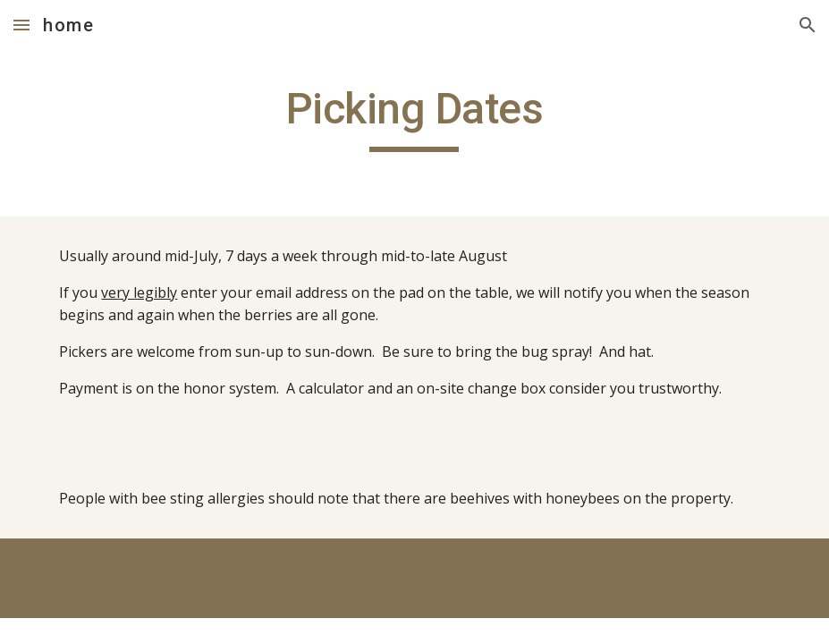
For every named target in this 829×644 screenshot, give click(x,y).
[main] (414, 117)
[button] (21, 25)
